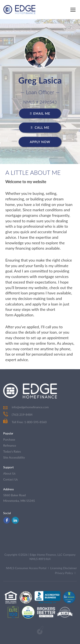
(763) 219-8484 (22, 415)
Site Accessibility (14, 457)
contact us (10, 479)
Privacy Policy (64, 573)
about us (9, 473)
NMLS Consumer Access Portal (26, 568)
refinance (10, 445)
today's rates (12, 451)
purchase (9, 439)
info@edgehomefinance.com (30, 407)
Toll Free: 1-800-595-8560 (25, 422)
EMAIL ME (40, 113)
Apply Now (40, 142)
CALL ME (40, 127)
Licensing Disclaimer (63, 568)
